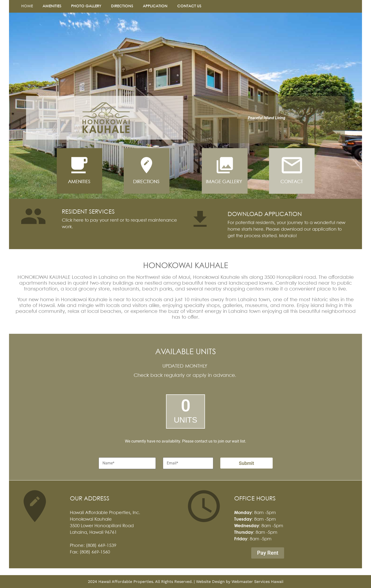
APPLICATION (155, 6)
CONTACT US (189, 6)
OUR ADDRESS (90, 499)
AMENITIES (52, 6)
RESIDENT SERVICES (88, 212)
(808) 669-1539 (101, 546)
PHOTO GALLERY (86, 6)
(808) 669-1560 (95, 552)
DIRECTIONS (122, 6)
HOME (27, 6)
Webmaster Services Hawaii (257, 582)
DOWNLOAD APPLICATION (265, 214)
